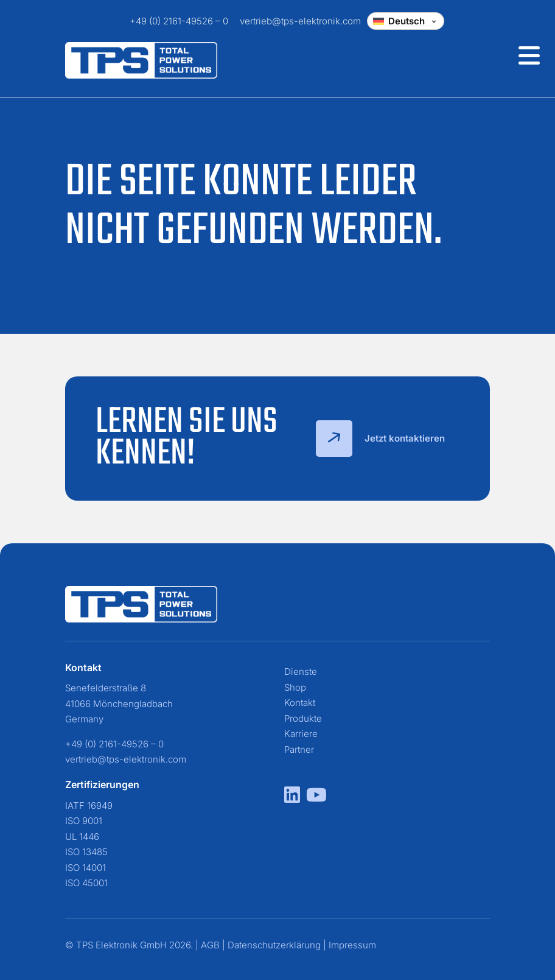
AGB (210, 945)
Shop (295, 687)
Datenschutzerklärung (274, 945)
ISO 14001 (86, 868)
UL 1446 (82, 837)
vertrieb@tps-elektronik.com (300, 21)
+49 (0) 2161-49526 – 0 (179, 21)
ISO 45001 (86, 883)
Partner (299, 749)
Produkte (303, 718)
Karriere (301, 734)
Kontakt (300, 703)
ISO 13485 (86, 852)
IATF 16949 (89, 806)
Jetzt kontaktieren (380, 439)
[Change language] (406, 21)
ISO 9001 (84, 821)
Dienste (301, 672)
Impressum (352, 945)
